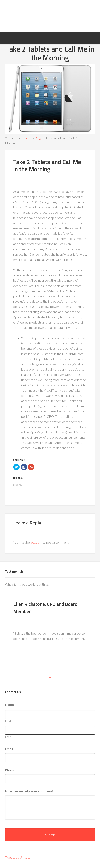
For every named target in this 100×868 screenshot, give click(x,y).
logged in (36, 542)
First (8, 721)
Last (8, 737)
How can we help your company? (29, 791)
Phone (10, 770)
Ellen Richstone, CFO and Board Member (45, 607)
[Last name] (50, 730)
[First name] (50, 714)
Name (9, 705)
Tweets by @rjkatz (18, 857)
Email (9, 749)
